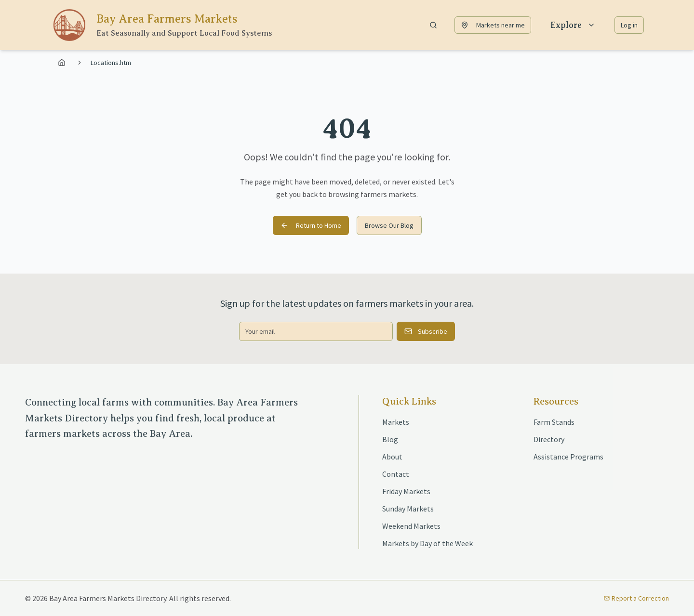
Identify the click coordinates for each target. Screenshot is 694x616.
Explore (573, 25)
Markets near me (493, 25)
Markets (396, 422)
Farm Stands (554, 422)
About (392, 457)
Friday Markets (406, 491)
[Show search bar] (433, 25)
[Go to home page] (63, 63)
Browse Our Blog (389, 225)
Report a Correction (636, 598)
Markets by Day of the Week (427, 543)
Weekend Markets (411, 526)
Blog (390, 439)
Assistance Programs (568, 457)
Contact (396, 474)
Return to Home (311, 225)
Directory (549, 439)
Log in (629, 25)
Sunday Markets (408, 509)
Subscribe (426, 331)
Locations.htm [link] (111, 63)
